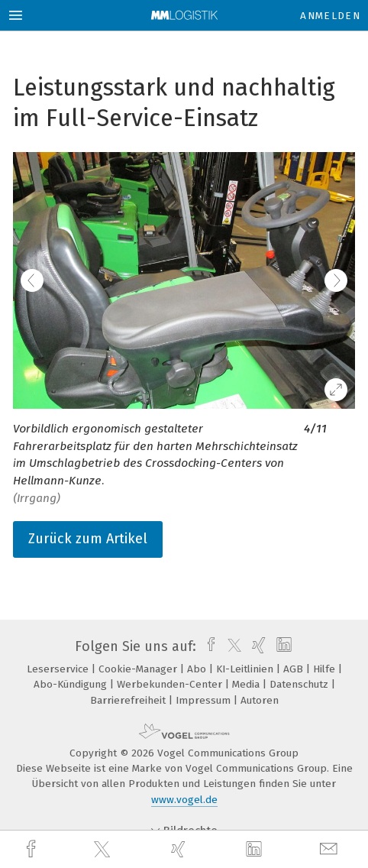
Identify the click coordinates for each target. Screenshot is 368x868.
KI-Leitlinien (246, 669)
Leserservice (59, 669)
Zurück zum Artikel (88, 539)
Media (247, 684)
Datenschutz (300, 684)
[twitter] (104, 850)
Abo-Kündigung (72, 684)
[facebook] (33, 849)
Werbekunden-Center (171, 684)
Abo (198, 669)
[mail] (331, 849)
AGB (295, 669)
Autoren (260, 700)
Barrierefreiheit (129, 700)
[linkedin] (256, 850)
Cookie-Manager (139, 669)
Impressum (205, 700)
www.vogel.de (184, 800)
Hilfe (326, 669)
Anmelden (330, 16)
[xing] (180, 849)
